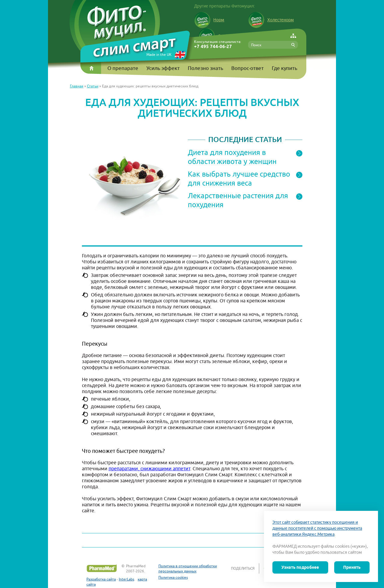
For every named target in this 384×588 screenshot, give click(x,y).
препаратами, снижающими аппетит (149, 468)
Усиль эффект (163, 68)
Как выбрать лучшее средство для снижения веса (239, 178)
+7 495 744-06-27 (213, 47)
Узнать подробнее (300, 567)
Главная (77, 86)
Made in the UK (159, 55)
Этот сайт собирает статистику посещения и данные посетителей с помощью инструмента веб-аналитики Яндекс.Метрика (317, 528)
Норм (209, 20)
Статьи (93, 86)
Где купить (285, 68)
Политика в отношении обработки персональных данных (188, 568)
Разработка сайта (101, 579)
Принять (352, 567)
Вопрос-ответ (247, 68)
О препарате (123, 68)
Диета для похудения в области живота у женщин (232, 157)
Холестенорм (271, 20)
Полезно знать (205, 68)
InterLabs (126, 579)
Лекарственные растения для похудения (238, 200)
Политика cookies (173, 577)
